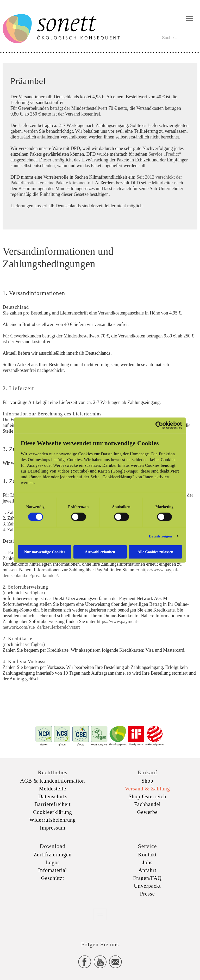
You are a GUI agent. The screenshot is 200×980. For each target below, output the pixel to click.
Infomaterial (53, 870)
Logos (53, 862)
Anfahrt (147, 870)
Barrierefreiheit (52, 804)
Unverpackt (147, 886)
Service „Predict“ (165, 154)
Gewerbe (147, 812)
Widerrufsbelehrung (53, 820)
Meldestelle (53, 789)
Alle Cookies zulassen (155, 552)
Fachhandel (147, 804)
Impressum (53, 828)
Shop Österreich (147, 796)
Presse (147, 894)
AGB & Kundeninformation (53, 781)
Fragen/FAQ (147, 878)
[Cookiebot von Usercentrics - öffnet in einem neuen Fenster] (159, 425)
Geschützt (53, 878)
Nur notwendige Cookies (45, 552)
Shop (147, 781)
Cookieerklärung (52, 812)
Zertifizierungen (53, 855)
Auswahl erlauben (100, 552)
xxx (100, 914)
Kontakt (147, 855)
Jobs (147, 862)
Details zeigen (160, 536)
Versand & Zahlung (147, 789)
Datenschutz (53, 796)
